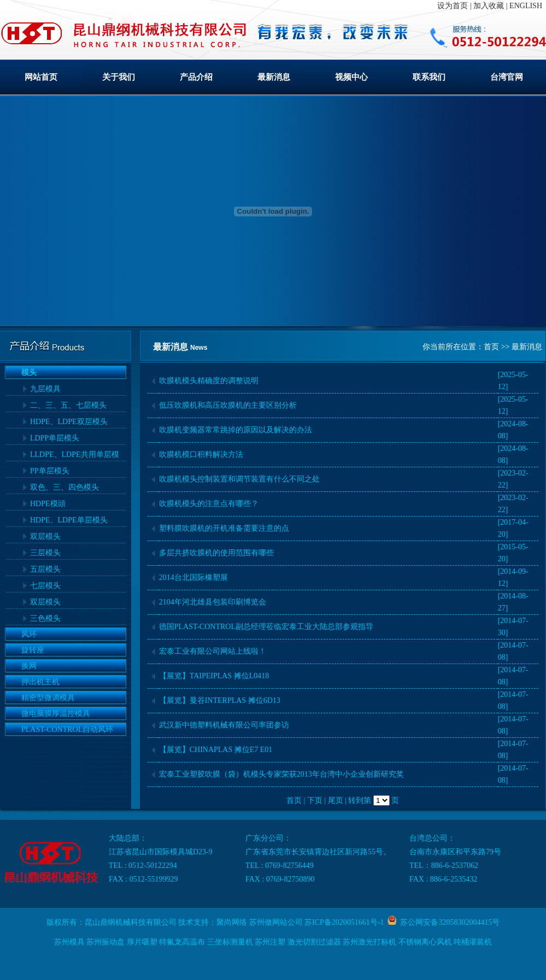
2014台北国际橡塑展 (193, 577)
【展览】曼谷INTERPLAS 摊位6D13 (220, 700)
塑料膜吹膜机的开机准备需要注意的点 (224, 528)
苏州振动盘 (105, 942)
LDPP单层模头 (55, 438)
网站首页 (41, 77)
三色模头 (45, 618)
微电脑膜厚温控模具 (56, 714)
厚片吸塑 (142, 942)
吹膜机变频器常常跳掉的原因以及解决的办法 (236, 430)
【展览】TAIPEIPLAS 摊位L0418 (214, 676)
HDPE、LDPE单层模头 (69, 520)
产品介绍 (196, 77)
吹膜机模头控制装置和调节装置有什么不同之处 (239, 479)
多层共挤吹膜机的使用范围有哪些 (216, 553)
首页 (491, 347)
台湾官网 (507, 77)
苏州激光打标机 (369, 942)
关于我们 (119, 77)
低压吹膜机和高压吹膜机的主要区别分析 (228, 405)
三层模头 (45, 553)
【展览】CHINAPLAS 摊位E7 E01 (216, 750)
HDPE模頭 (48, 504)
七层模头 (45, 586)
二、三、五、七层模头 (68, 405)
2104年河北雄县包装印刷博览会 (213, 602)
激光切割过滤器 (314, 942)
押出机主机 (40, 682)
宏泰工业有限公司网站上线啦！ (213, 651)
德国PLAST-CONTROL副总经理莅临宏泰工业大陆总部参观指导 (266, 627)
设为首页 (453, 6)
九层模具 (45, 389)
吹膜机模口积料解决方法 (201, 454)
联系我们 (429, 77)
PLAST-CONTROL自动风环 (67, 729)
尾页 (336, 800)
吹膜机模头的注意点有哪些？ (209, 504)
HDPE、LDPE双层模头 (69, 422)
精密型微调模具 (48, 698)
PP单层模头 (50, 471)
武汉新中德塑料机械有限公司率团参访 (224, 725)
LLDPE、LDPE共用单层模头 (75, 456)
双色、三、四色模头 (64, 487)
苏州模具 (69, 942)
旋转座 (33, 650)
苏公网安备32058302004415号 (448, 922)
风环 (29, 634)
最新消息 (274, 77)
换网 (29, 666)
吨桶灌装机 (473, 942)
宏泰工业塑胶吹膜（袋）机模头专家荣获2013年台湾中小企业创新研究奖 (281, 774)
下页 (315, 800)
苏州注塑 (270, 942)
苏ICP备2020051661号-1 (344, 922)
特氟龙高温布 (182, 942)
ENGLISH (526, 6)
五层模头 (45, 569)
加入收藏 (489, 6)
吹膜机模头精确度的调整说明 (209, 381)
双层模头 (45, 536)
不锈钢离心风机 (425, 942)
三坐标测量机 (230, 942)
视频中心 (351, 77)
